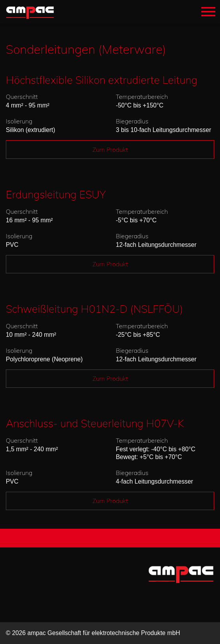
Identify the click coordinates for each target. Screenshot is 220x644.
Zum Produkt (110, 150)
